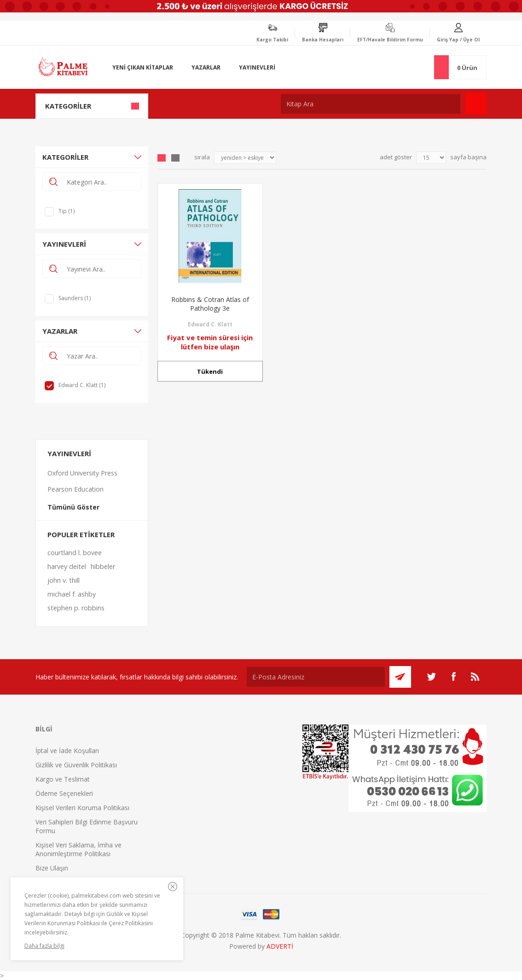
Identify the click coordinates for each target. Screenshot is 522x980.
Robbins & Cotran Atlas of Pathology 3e (210, 304)
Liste (175, 158)
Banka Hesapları (323, 40)
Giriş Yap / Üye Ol (458, 40)
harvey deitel (67, 566)
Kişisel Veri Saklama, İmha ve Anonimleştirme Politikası (78, 849)
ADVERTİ (280, 946)
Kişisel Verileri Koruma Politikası (82, 808)
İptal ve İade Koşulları (67, 751)
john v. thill (64, 580)
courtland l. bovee (75, 553)
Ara (476, 104)
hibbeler (103, 566)
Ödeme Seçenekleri (64, 793)
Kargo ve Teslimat (63, 779)
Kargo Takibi (272, 40)
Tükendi (210, 371)
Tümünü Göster (73, 507)
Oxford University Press (82, 473)
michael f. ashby (72, 594)
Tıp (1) (67, 211)
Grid (162, 158)
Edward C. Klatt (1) (82, 385)
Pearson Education (75, 489)
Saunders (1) (75, 298)
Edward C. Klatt (210, 324)
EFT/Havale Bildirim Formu (390, 40)
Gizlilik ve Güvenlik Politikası (76, 765)
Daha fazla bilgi (44, 946)
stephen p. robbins (76, 608)
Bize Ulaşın (52, 868)
